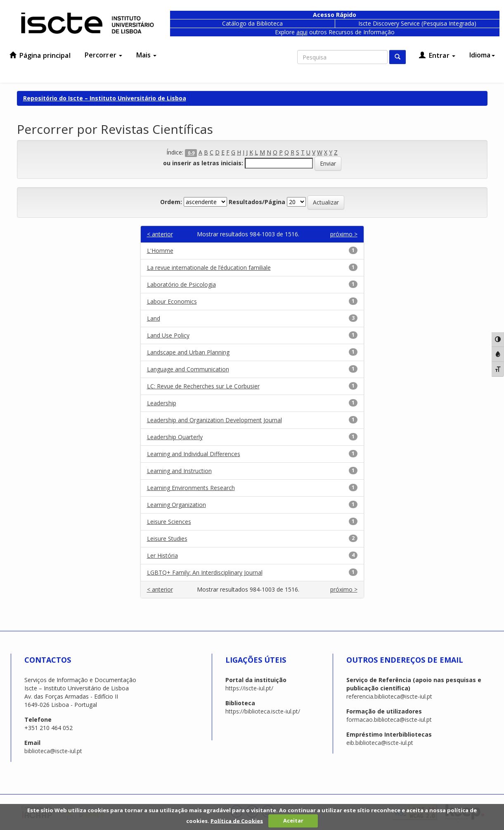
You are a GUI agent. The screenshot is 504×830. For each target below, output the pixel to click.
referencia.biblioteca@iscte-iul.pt (389, 696)
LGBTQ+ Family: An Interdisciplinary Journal (205, 572)
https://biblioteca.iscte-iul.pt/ (263, 711)
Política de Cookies (237, 820)
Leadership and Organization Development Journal (214, 420)
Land (154, 318)
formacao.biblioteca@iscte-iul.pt (389, 719)
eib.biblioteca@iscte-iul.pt (380, 743)
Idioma (482, 55)
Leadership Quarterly (175, 437)
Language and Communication (188, 369)
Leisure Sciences (169, 522)
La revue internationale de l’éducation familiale (209, 268)
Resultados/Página (257, 202)
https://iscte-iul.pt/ (249, 688)
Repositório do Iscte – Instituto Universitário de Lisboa (105, 98)
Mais (147, 55)
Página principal (40, 55)
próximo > (344, 234)
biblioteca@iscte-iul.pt (53, 751)
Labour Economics (172, 301)
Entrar (437, 55)
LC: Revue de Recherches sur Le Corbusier (203, 386)
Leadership (162, 403)
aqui (302, 32)
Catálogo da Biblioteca (252, 23)
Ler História (162, 555)
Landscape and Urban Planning (188, 352)
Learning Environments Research (191, 488)
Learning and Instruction (179, 471)
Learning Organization (176, 505)
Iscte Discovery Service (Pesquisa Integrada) (417, 23)
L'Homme (160, 251)
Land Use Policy (168, 335)
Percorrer (103, 55)
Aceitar (293, 820)
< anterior (160, 234)
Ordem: (171, 202)
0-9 (191, 153)
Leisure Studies (167, 539)
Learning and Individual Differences (194, 454)
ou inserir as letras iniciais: (203, 163)
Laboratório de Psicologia (181, 284)
